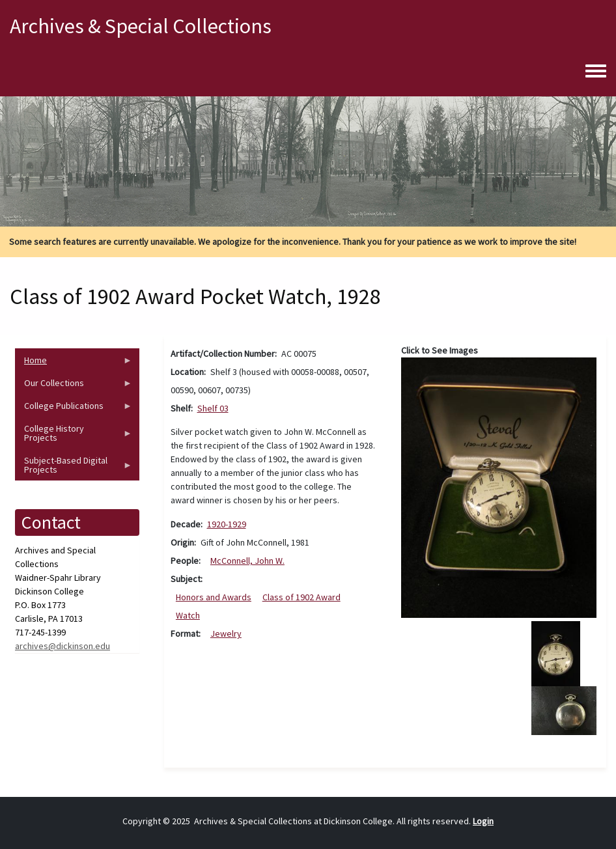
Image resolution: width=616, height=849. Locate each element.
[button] (499, 486)
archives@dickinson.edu (63, 646)
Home (74, 363)
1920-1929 (227, 524)
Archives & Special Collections (141, 26)
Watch (188, 615)
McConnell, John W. (247, 561)
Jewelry (226, 633)
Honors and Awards (214, 597)
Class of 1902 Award (301, 597)
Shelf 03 (213, 408)
